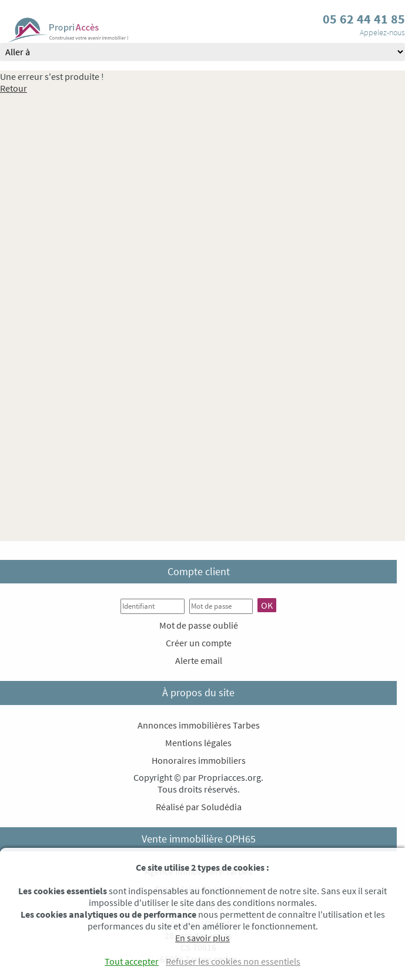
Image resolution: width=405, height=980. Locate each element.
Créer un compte (199, 643)
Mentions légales (198, 743)
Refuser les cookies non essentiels (233, 961)
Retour (14, 88)
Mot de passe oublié (199, 625)
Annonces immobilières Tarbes (199, 725)
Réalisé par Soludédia (199, 807)
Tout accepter (132, 961)
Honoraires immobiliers (199, 760)
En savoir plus (202, 938)
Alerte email (199, 660)
